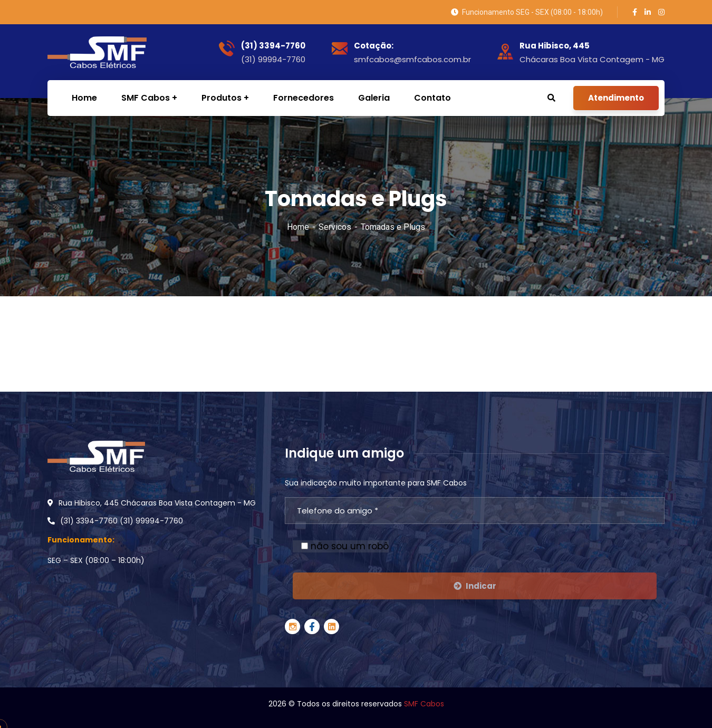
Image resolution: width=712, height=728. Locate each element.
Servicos (335, 227)
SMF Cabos (424, 704)
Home (298, 227)
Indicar (475, 586)
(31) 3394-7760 (273, 46)
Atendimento (616, 98)
